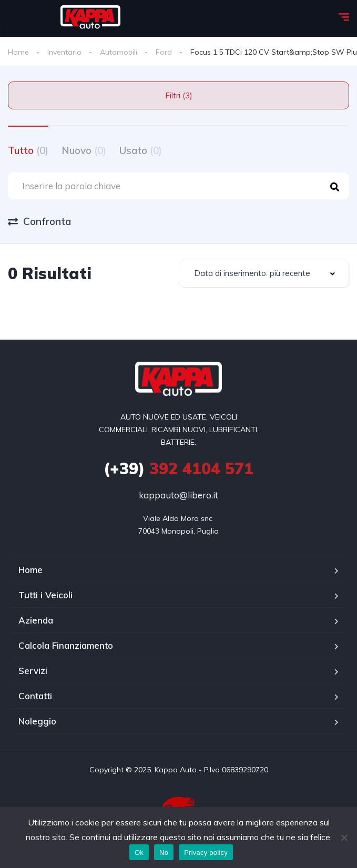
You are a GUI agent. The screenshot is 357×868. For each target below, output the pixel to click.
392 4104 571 (178, 468)
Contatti (35, 696)
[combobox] (264, 274)
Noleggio (37, 721)
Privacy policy (206, 852)
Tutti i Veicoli (45, 595)
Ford (164, 52)
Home (18, 52)
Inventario (64, 52)
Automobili (119, 52)
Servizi (33, 671)
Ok (139, 852)
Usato (141, 150)
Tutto (28, 150)
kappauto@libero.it (178, 495)
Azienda (36, 620)
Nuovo (84, 150)
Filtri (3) (179, 95)
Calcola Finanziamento (66, 645)
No (164, 852)
